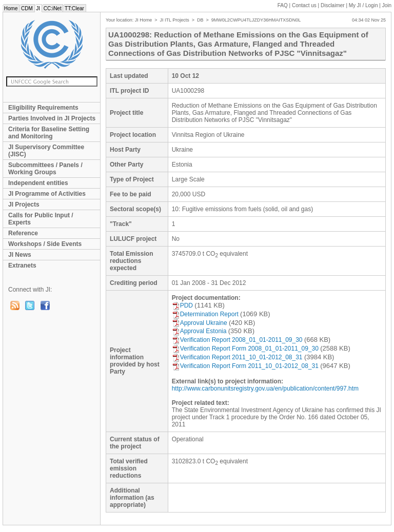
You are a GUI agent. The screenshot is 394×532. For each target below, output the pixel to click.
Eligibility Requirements (43, 108)
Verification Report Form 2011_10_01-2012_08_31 (245, 366)
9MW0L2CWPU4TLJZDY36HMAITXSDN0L (256, 20)
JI (38, 8)
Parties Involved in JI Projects (52, 118)
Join (387, 5)
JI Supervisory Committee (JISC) (46, 151)
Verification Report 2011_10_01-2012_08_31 (237, 357)
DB (200, 20)
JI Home (144, 20)
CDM (27, 8)
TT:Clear (74, 8)
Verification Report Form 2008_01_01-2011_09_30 (245, 349)
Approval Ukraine (200, 323)
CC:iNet (53, 8)
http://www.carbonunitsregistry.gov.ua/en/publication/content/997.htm (265, 388)
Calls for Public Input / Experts (41, 219)
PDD (182, 305)
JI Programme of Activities (47, 194)
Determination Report (205, 314)
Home (11, 8)
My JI (363, 5)
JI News (20, 255)
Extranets (22, 265)
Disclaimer (333, 5)
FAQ (283, 5)
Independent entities (38, 183)
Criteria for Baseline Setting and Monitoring (49, 133)
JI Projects (24, 204)
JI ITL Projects (175, 20)
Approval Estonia (199, 331)
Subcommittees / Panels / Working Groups (45, 169)
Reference (23, 233)
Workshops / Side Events (45, 244)
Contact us (304, 5)
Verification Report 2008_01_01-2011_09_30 (237, 340)
